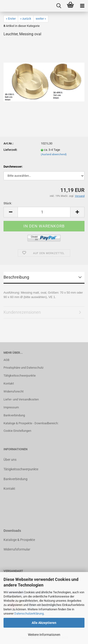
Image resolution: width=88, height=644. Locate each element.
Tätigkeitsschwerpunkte (20, 376)
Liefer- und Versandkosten (21, 399)
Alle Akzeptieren (44, 623)
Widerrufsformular (17, 549)
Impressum (11, 407)
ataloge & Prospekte (20, 540)
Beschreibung (16, 277)
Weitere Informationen (44, 635)
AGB (6, 360)
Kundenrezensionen (22, 312)
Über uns (10, 460)
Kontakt (9, 383)
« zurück (26, 19)
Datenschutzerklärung (29, 613)
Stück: (8, 203)
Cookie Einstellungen (17, 431)
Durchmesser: (13, 167)
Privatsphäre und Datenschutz (23, 368)
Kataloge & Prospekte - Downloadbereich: (31, 423)
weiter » (41, 19)
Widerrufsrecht (13, 391)
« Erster (11, 19)
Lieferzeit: (10, 150)
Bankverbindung (14, 415)
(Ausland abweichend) (54, 154)
